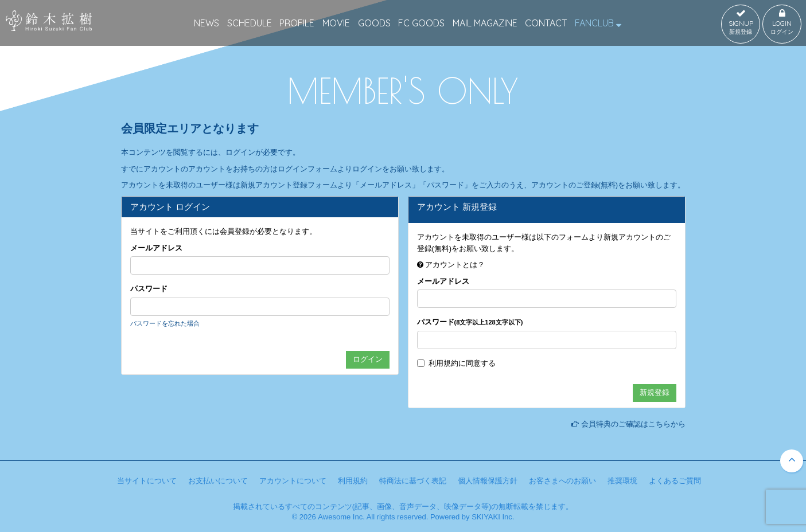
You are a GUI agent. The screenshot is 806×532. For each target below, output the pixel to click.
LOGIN (782, 22)
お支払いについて (218, 481)
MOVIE (336, 23)
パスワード (149, 289)
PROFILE (297, 23)
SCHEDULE (250, 23)
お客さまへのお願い (562, 481)
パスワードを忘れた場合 (165, 323)
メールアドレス (156, 248)
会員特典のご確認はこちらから (633, 424)
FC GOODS (421, 23)
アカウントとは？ (455, 265)
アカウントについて (293, 481)
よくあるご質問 (675, 481)
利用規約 (443, 363)
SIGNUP (741, 22)
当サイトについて (147, 481)
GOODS (374, 23)
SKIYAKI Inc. (493, 517)
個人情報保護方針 (488, 481)
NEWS (207, 23)
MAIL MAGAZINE (485, 23)
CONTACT (546, 23)
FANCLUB (598, 23)
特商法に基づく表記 (413, 481)
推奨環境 (622, 481)
